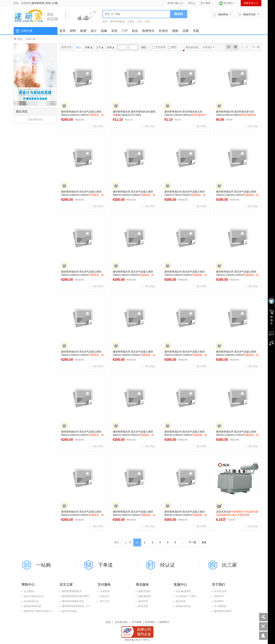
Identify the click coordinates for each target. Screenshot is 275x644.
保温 (105, 22)
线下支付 (104, 601)
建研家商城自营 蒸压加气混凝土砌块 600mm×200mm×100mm (237, 355)
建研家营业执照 (222, 611)
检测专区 (148, 31)
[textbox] (142, 14)
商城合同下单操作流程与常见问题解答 (45, 611)
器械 (104, 31)
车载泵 (131, 22)
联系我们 (219, 601)
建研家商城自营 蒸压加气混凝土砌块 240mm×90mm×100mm (133, 275)
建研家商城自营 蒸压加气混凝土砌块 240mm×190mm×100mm (82, 195)
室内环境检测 (117, 22)
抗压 (140, 22)
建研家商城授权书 (71, 591)
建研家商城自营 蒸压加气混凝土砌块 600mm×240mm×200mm (186, 515)
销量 (89, 47)
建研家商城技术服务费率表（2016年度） (84, 596)
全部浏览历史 (35, 119)
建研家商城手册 (32, 606)
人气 (99, 47)
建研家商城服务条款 (73, 601)
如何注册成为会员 (33, 596)
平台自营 (159, 47)
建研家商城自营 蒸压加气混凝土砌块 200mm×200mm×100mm (82, 275)
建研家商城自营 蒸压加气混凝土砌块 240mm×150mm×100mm (82, 355)
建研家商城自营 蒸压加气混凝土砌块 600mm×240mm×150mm (82, 515)
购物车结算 (246, 14)
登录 (48, 3)
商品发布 (181, 601)
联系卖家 (143, 606)
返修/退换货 (144, 596)
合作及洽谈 (220, 591)
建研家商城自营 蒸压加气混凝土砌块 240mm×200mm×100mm (186, 355)
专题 (196, 31)
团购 (175, 31)
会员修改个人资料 (186, 596)
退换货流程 (144, 591)
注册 (55, 3)
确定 (144, 47)
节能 (147, 22)
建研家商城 (38, 3)
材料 (73, 31)
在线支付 (104, 596)
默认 (79, 47)
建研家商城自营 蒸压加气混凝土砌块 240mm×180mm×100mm (134, 355)
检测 (83, 31)
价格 (110, 47)
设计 (94, 31)
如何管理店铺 (69, 611)
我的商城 (220, 14)
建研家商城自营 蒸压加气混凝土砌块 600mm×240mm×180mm (134, 515)
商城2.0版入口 (176, 3)
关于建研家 (220, 606)
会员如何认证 (31, 601)
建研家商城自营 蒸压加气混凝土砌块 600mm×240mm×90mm (133, 435)
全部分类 (27, 31)
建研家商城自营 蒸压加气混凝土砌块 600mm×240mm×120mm (237, 435)
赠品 (172, 47)
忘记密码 (28, 591)
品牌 (186, 31)
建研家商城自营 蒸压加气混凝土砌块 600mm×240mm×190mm (134, 195)
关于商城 (136, 622)
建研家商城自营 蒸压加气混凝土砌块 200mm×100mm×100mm (237, 195)
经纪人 (192, 3)
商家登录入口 (251, 3)
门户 (125, 31)
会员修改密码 (183, 591)
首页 (63, 31)
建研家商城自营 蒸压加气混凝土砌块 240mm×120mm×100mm (237, 275)
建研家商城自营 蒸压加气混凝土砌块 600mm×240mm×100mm (186, 435)
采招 (114, 31)
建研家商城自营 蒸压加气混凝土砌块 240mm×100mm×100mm (186, 275)
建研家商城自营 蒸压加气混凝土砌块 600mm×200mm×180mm (82, 115)
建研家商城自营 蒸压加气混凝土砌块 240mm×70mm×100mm (185, 195)
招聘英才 (219, 596)
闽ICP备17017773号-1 (137, 640)
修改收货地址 (183, 606)
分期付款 (104, 591)
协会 (135, 31)
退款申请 (143, 601)
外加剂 (163, 31)
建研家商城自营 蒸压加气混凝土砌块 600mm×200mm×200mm (82, 435)
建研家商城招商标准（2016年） (79, 606)
